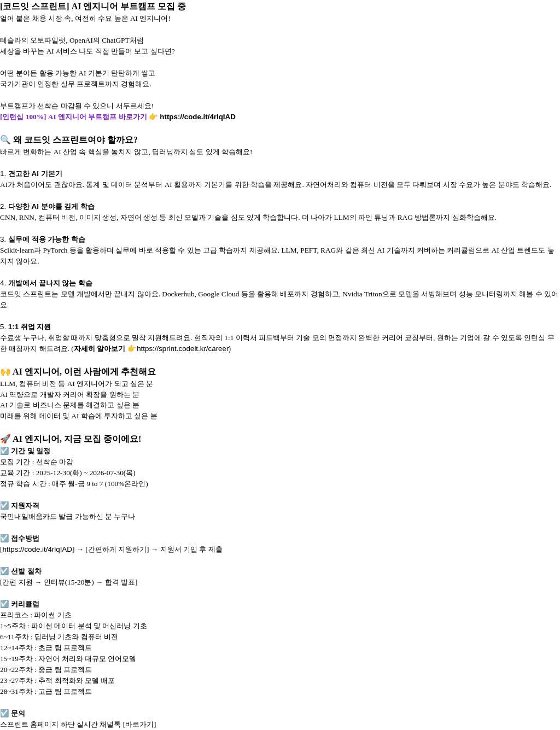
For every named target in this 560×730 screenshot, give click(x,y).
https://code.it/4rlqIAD (197, 117)
